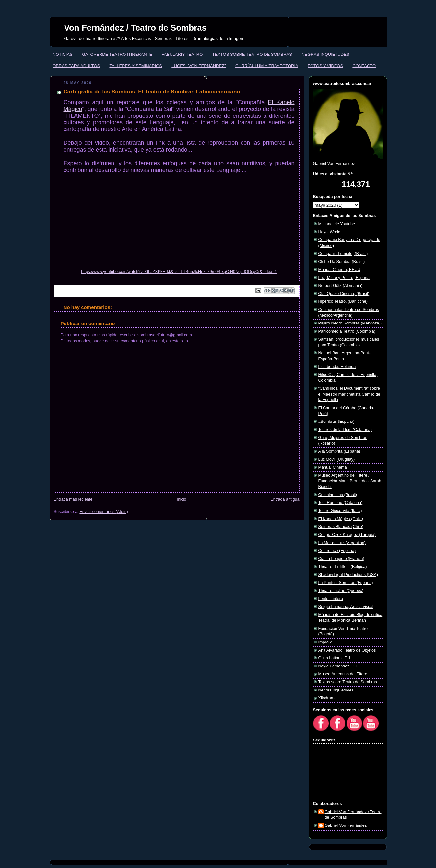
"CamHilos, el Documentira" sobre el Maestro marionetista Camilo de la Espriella (349, 394)
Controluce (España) (337, 551)
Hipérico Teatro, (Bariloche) (343, 301)
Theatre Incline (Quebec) (341, 591)
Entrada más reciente (73, 499)
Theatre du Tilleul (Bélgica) (343, 567)
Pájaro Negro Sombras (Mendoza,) (350, 323)
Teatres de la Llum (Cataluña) (345, 430)
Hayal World (329, 232)
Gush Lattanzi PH (334, 658)
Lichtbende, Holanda (337, 367)
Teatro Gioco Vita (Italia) (340, 511)
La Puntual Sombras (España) (346, 583)
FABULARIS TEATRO (182, 54)
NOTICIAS (62, 54)
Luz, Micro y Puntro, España (344, 278)
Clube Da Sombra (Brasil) (342, 262)
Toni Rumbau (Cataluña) (341, 503)
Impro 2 (325, 642)
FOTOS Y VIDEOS (325, 66)
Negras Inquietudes (336, 690)
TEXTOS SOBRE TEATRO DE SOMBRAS (252, 54)
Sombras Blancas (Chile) (341, 527)
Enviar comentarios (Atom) (104, 512)
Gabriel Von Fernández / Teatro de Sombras (353, 815)
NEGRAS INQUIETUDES (325, 54)
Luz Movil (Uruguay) (337, 459)
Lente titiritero (331, 599)
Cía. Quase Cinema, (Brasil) (344, 294)
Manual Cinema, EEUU (339, 270)
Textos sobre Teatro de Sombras (348, 682)
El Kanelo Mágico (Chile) (341, 519)
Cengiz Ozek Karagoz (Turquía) (347, 535)
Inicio (181, 499)
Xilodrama (328, 698)
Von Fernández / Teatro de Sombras (136, 28)
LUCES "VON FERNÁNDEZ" (199, 66)
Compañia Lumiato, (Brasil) (343, 254)
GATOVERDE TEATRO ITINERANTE (117, 54)
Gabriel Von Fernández (346, 825)
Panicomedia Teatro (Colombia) (347, 331)
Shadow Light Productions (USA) (348, 575)
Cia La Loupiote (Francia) (341, 559)
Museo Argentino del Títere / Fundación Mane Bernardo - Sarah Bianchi (350, 481)
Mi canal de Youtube (337, 224)
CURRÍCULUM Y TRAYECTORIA (267, 66)
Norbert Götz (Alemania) (341, 286)
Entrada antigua (285, 499)
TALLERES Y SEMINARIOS (136, 66)
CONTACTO (364, 66)
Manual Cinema (333, 467)
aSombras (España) (336, 422)
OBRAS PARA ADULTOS (76, 66)
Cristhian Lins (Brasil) (338, 495)
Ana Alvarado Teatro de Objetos (347, 650)
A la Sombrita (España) (339, 451)
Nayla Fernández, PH (338, 666)
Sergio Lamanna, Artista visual (346, 607)
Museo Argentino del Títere (343, 674)
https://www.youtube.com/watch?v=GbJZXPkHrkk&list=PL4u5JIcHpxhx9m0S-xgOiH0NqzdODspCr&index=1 (179, 272)
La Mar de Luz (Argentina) (342, 543)
